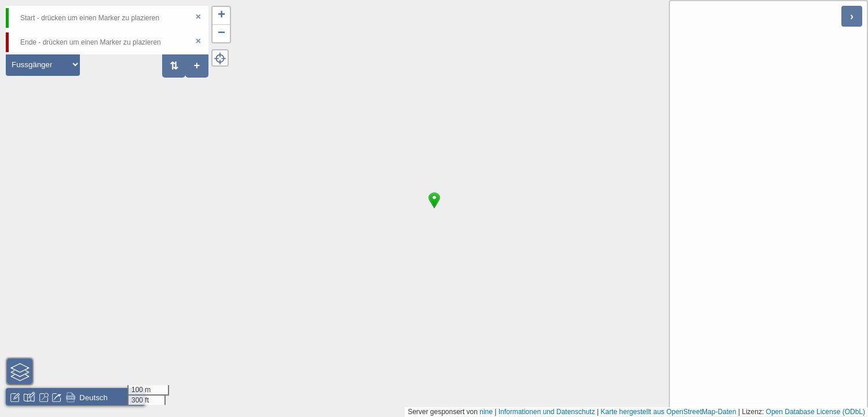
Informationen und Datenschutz (547, 412)
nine (486, 412)
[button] (434, 209)
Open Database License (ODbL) (816, 412)
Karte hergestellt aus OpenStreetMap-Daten (668, 412)
